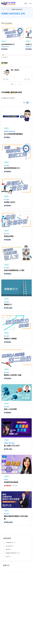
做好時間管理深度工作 (8, 44)
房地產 (6, 482)
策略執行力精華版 (10, 341)
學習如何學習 (9, 238)
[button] (3, 55)
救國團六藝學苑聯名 (10, 134)
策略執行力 (8, 307)
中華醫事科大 (11, 543)
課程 (8, 9)
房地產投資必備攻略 (11, 484)
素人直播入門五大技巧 (12, 448)
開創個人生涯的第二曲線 (13, 377)
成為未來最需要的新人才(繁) (14, 272)
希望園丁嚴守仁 (5, 47)
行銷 (8, 556)
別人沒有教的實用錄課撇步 (13, 136)
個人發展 (6, 168)
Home (3, 9)
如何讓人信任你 (10, 204)
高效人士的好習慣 (10, 411)
